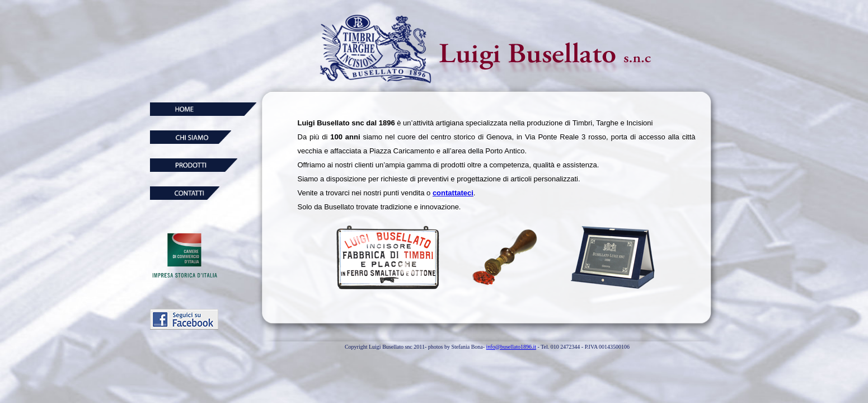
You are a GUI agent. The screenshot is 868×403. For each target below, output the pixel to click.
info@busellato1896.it (511, 347)
